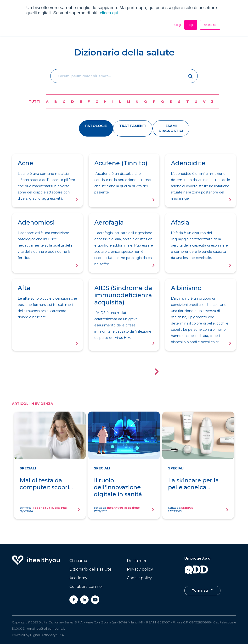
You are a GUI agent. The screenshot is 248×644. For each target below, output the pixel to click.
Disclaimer (137, 561)
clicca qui (109, 13)
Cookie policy (139, 578)
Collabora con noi (86, 586)
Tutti (34, 101)
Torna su (202, 590)
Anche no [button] (210, 25)
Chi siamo (78, 561)
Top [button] (191, 25)
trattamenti (133, 126)
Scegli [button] (178, 25)
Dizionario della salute (90, 569)
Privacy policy (140, 569)
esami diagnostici (171, 128)
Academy (78, 578)
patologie (96, 126)
